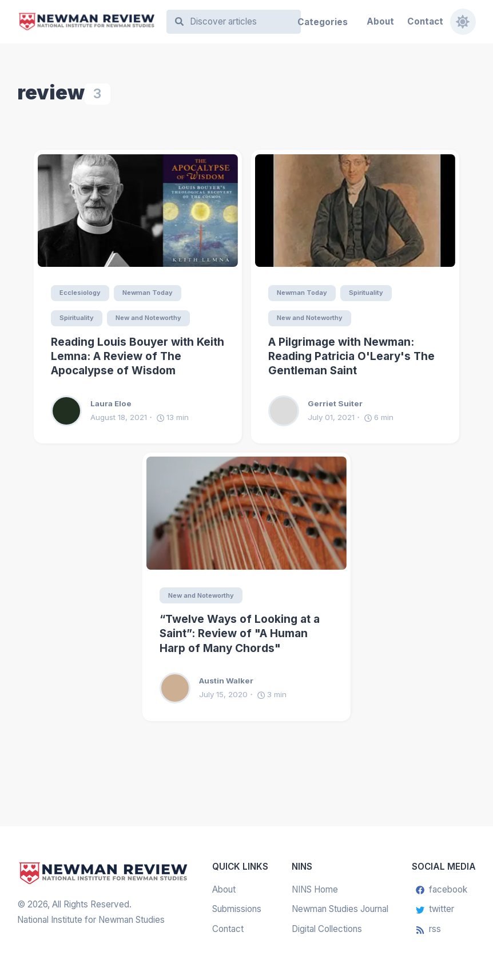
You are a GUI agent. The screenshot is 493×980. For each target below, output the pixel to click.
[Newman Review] (86, 22)
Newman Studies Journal (340, 909)
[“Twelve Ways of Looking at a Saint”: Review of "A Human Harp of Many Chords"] (247, 513)
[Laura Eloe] (71, 411)
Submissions (237, 909)
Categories (323, 22)
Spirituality (77, 318)
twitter (435, 909)
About (380, 21)
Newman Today (148, 293)
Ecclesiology (80, 293)
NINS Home (315, 889)
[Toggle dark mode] (462, 21)
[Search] (239, 22)
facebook (442, 889)
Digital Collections (327, 929)
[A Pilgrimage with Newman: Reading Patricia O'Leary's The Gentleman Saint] (355, 211)
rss (428, 929)
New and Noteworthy (150, 318)
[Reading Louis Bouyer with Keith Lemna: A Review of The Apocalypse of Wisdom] (138, 211)
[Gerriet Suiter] (288, 411)
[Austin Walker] (179, 689)
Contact (425, 21)
